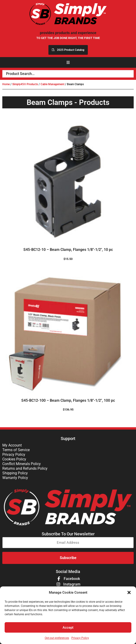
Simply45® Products (25, 84)
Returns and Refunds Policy (25, 468)
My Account (12, 445)
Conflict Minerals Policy (22, 464)
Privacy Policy (80, 638)
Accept (68, 628)
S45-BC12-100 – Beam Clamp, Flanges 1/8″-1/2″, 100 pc (68, 400)
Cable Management (52, 84)
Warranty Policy (15, 478)
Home (6, 84)
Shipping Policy (15, 473)
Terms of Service (16, 450)
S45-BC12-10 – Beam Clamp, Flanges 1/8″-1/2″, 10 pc (68, 250)
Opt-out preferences (57, 638)
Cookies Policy (14, 459)
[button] (129, 592)
